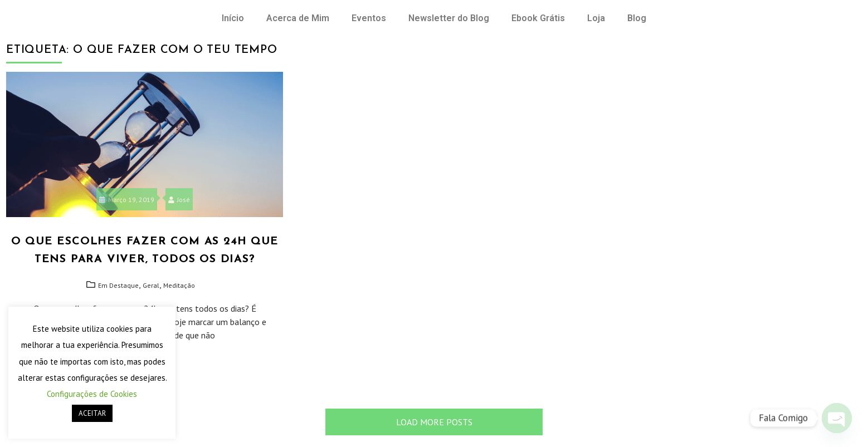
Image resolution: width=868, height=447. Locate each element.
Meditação (179, 285)
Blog (637, 18)
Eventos (369, 18)
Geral (151, 285)
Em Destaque (118, 285)
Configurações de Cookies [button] (92, 394)
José (179, 200)
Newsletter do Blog (449, 18)
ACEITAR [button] (92, 413)
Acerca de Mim (298, 18)
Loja (596, 18)
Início (233, 18)
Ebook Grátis (538, 18)
